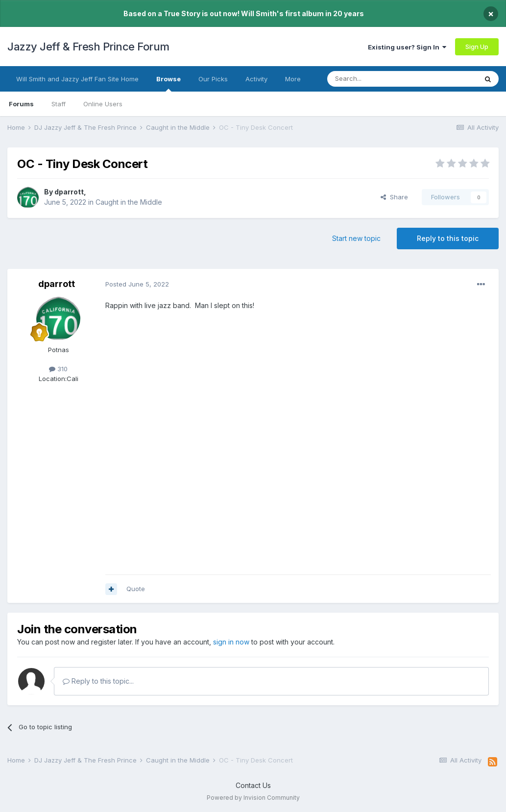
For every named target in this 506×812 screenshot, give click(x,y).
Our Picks (213, 79)
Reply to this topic (448, 238)
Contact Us (253, 785)
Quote (136, 589)
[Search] (377, 79)
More (293, 79)
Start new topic (356, 238)
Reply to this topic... (98, 681)
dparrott (69, 192)
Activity (256, 79)
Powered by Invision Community (253, 798)
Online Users (103, 104)
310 (58, 369)
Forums (21, 104)
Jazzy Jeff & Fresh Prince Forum (88, 47)
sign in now (231, 642)
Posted (137, 284)
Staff (59, 104)
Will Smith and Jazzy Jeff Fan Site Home (77, 79)
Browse (169, 83)
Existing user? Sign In (407, 47)
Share (394, 197)
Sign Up (477, 47)
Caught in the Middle (129, 202)
